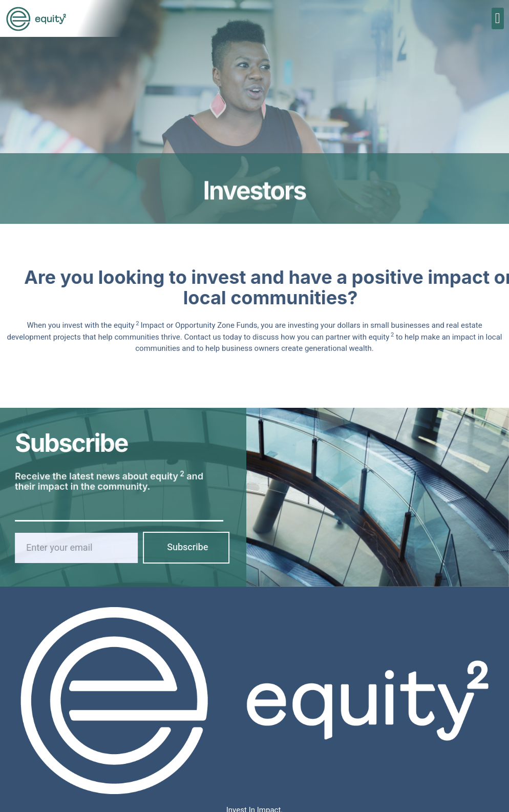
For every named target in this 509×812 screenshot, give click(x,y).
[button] (498, 18)
